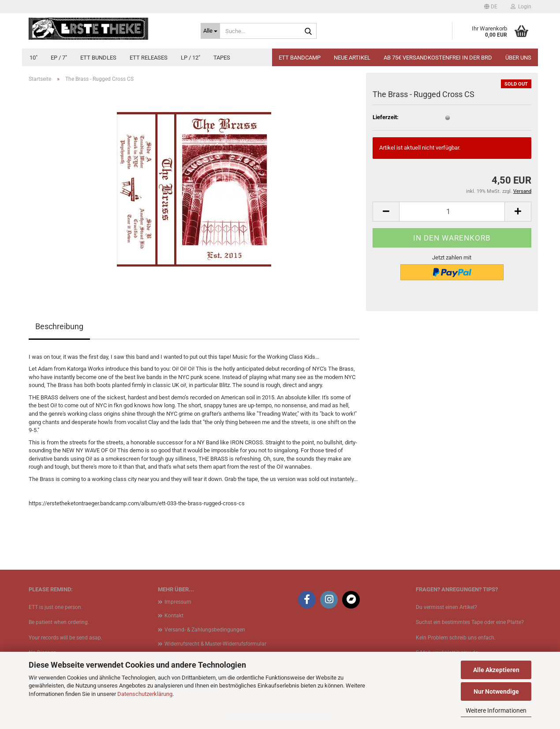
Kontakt (174, 616)
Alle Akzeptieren (496, 670)
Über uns (518, 58)
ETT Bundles (98, 58)
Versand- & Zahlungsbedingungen (205, 630)
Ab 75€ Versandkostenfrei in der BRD (438, 58)
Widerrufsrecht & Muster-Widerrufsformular (215, 644)
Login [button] (521, 7)
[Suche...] (210, 31)
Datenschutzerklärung (145, 694)
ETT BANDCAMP (300, 58)
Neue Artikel (352, 58)
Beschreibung (59, 326)
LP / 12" (190, 58)
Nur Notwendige (496, 691)
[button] (491, 7)
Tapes (222, 58)
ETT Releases (149, 58)
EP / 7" (59, 58)
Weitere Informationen (496, 710)
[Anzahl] (452, 212)
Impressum (178, 602)
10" (34, 58)
